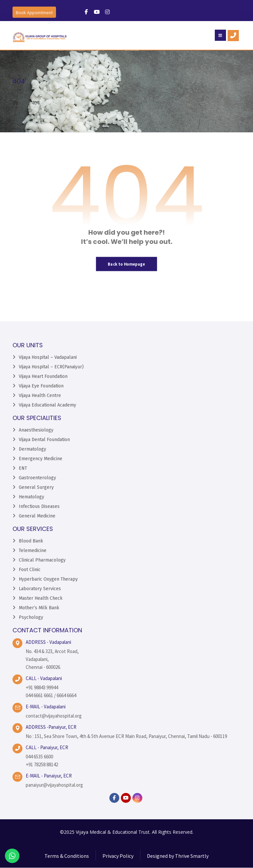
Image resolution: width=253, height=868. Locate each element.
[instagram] (137, 798)
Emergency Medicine (41, 459)
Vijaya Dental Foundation (44, 440)
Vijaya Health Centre (40, 395)
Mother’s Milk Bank (39, 608)
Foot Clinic (30, 570)
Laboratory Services (40, 589)
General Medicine (37, 516)
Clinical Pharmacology (42, 560)
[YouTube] (126, 798)
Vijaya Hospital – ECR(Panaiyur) (51, 367)
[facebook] (114, 798)
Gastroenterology (37, 478)
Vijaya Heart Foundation (43, 376)
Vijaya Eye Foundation (41, 386)
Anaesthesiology (36, 430)
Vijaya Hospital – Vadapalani (48, 357)
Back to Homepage (126, 264)
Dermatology (32, 449)
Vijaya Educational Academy (47, 405)
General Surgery (36, 487)
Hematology (31, 497)
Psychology (31, 617)
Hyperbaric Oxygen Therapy (48, 579)
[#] (86, 12)
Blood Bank (31, 541)
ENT (23, 468)
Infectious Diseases (39, 506)
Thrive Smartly (192, 856)
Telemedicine (33, 551)
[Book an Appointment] (34, 12)
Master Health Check (41, 598)
